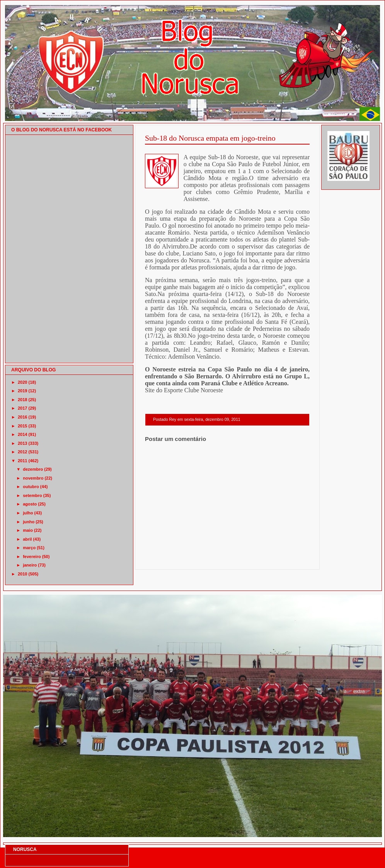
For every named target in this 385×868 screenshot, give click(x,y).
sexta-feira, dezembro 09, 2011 (212, 420)
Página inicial (228, 559)
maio (28, 530)
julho (28, 513)
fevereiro (32, 557)
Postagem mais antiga (290, 559)
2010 (22, 574)
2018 (22, 400)
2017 (22, 408)
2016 (22, 417)
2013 (22, 443)
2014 (22, 434)
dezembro (33, 469)
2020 (22, 382)
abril (27, 539)
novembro (33, 478)
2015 (22, 426)
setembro (32, 495)
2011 (22, 461)
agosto (30, 504)
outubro (31, 487)
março (29, 548)
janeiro (30, 565)
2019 (22, 391)
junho (29, 522)
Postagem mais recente (166, 559)
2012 (22, 452)
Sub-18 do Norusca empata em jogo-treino (210, 138)
